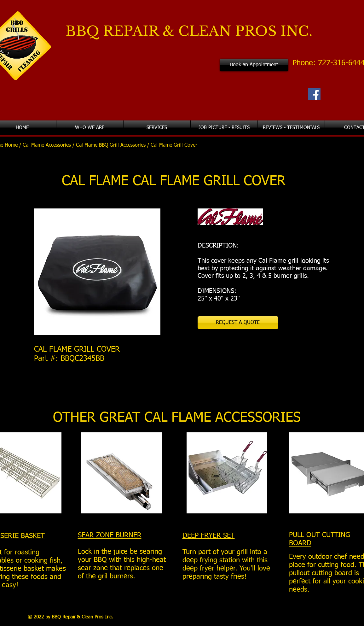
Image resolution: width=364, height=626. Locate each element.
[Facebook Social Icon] (314, 94)
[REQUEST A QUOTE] (238, 323)
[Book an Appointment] (254, 65)
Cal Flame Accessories (47, 145)
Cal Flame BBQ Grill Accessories (111, 145)
